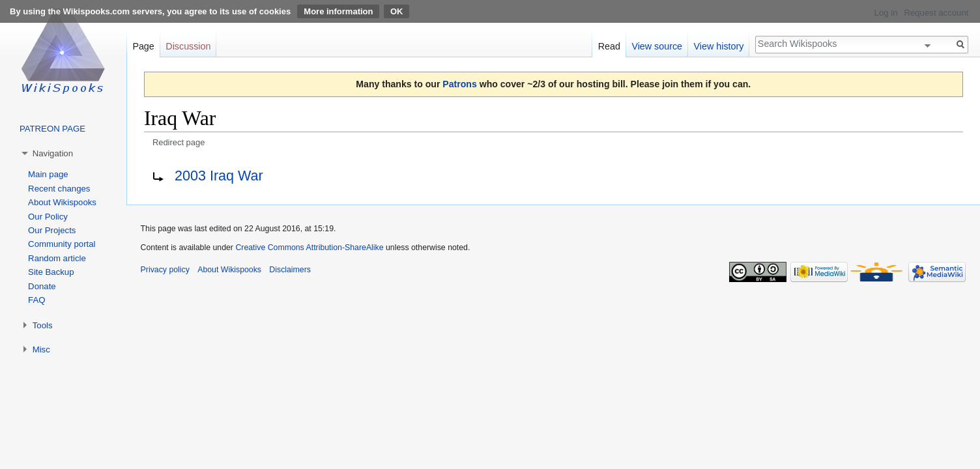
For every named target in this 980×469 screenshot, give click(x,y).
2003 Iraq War (219, 176)
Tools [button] (43, 325)
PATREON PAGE (52, 129)
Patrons (459, 84)
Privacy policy (165, 270)
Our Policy (48, 217)
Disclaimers (290, 270)
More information (338, 11)
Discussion (188, 46)
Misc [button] (41, 349)
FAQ (36, 300)
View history (719, 46)
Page (143, 46)
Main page (48, 174)
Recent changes (59, 189)
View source (657, 46)
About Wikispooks (62, 202)
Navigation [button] (53, 153)
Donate (42, 286)
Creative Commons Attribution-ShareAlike (309, 248)
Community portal (62, 244)
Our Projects (52, 230)
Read (609, 46)
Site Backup (51, 272)
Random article (57, 258)
